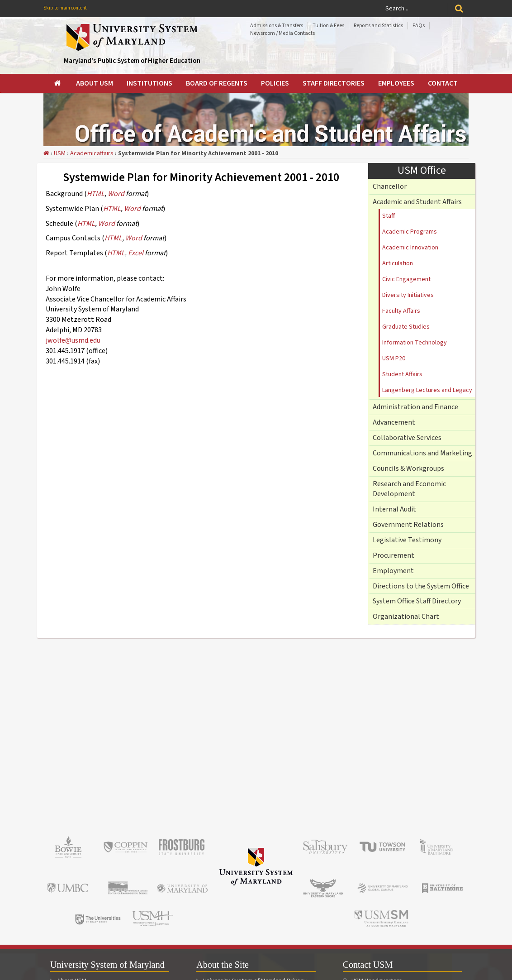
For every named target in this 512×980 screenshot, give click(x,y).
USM (60, 153)
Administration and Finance (415, 407)
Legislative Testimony (407, 540)
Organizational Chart (406, 617)
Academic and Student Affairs (417, 202)
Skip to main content (65, 8)
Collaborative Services (407, 438)
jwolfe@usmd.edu (73, 340)
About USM (95, 83)
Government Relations (408, 525)
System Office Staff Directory (417, 601)
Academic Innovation (410, 248)
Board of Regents (217, 83)
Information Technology (415, 343)
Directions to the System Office (421, 586)
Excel (136, 253)
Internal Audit (394, 509)
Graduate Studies (406, 327)
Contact (443, 83)
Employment (393, 571)
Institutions (149, 83)
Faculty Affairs (401, 311)
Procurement (393, 555)
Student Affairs (402, 374)
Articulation (398, 263)
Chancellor (390, 186)
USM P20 (394, 359)
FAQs (419, 26)
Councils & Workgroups (408, 468)
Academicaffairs (92, 153)
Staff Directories (334, 83)
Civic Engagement (406, 279)
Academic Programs (410, 232)
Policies (275, 83)
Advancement (394, 422)
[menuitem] (58, 83)
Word (116, 194)
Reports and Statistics (378, 26)
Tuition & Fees (328, 26)
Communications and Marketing (422, 453)
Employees (396, 83)
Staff (389, 216)
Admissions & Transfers (277, 26)
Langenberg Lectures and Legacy (427, 390)
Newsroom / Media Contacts (282, 33)
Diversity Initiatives (408, 295)
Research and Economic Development (409, 489)
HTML (96, 194)
